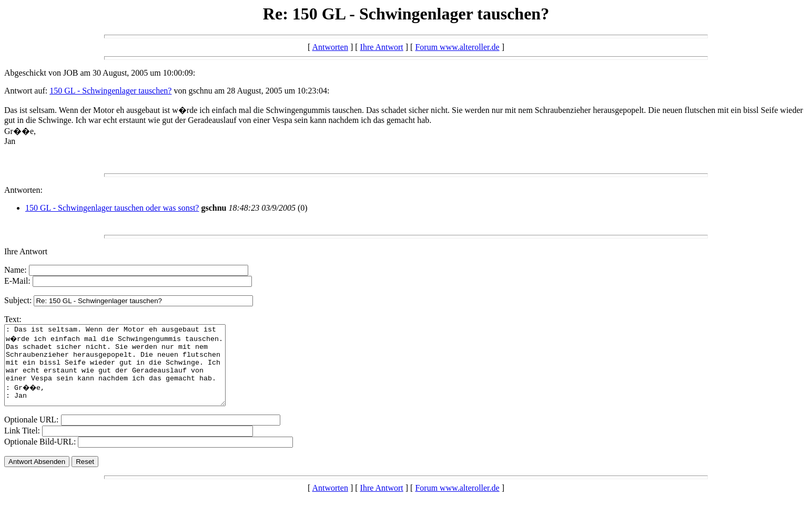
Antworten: (23, 190)
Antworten (330, 47)
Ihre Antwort (382, 47)
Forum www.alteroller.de (457, 47)
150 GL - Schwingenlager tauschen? (110, 91)
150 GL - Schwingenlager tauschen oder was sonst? (112, 208)
